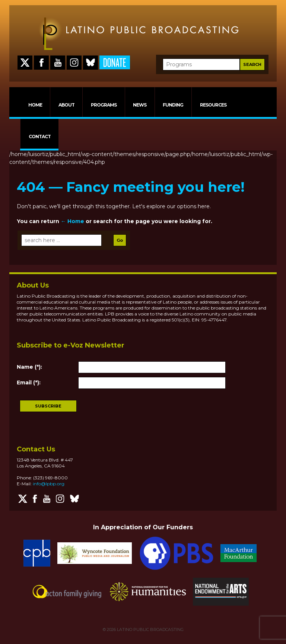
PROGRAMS (104, 105)
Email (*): (29, 383)
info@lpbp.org (49, 484)
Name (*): (29, 367)
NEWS (140, 105)
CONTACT (40, 137)
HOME (35, 105)
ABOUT (66, 105)
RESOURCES (213, 105)
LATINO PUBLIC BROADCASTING (150, 629)
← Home (72, 221)
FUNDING (173, 105)
